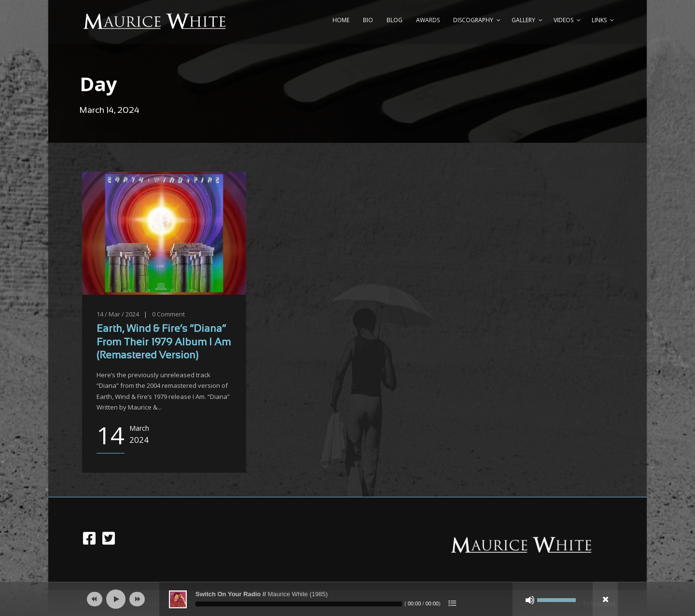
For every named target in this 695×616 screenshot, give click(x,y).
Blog (395, 20)
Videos (563, 20)
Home (341, 20)
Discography (473, 20)
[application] (347, 599)
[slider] (299, 604)
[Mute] (530, 600)
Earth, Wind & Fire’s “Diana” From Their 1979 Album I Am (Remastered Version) (164, 342)
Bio (368, 20)
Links (599, 20)
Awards (428, 20)
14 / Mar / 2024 (118, 314)
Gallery (523, 20)
